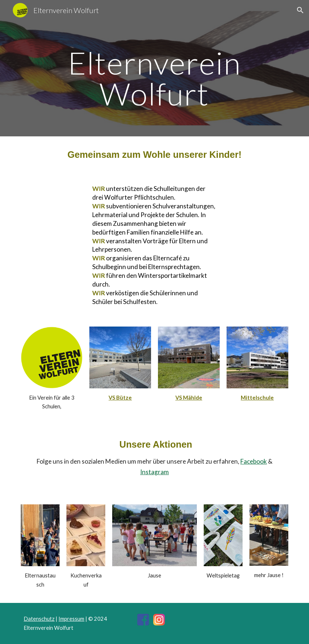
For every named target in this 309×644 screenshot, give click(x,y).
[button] (300, 10)
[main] (154, 78)
